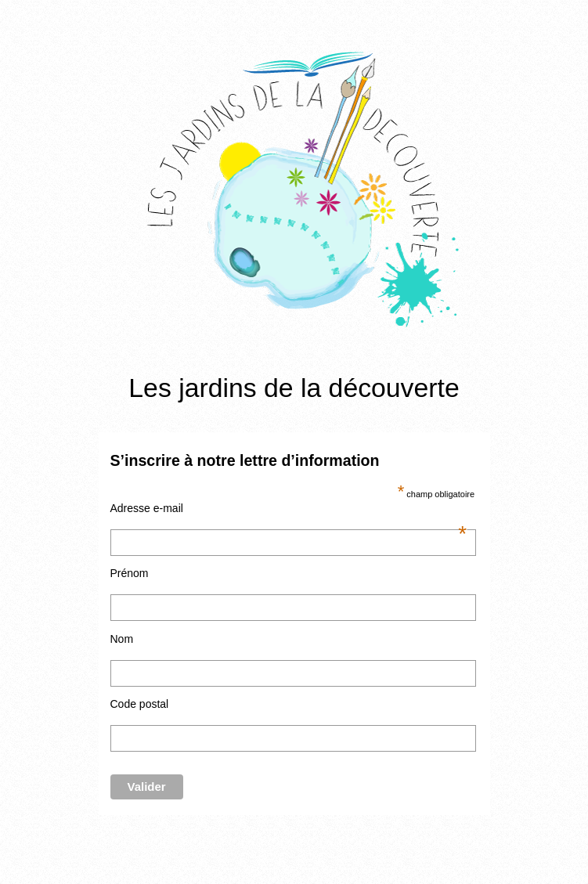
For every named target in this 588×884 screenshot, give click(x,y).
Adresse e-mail (289, 508)
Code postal (140, 704)
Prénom (130, 573)
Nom (122, 639)
